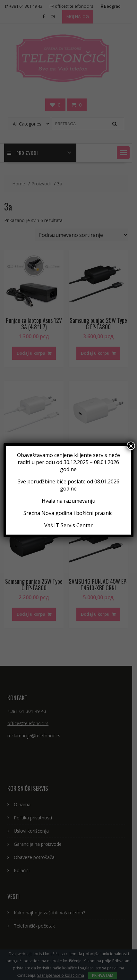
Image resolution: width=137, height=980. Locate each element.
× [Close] (131, 446)
